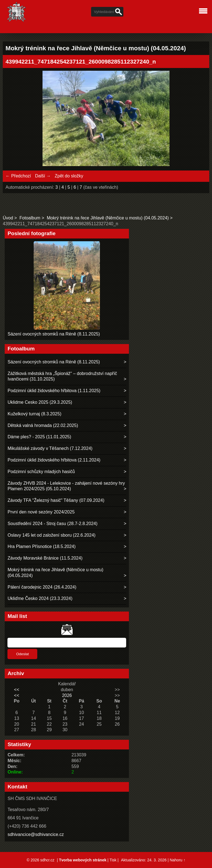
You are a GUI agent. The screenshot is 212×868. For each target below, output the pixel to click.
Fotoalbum (30, 218)
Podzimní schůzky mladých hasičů (41, 472)
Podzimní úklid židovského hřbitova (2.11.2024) (54, 460)
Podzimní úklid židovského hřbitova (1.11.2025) (54, 391)
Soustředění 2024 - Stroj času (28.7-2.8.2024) (52, 524)
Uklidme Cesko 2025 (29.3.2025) (40, 402)
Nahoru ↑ (178, 860)
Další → (43, 176)
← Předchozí (18, 176)
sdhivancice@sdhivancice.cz (36, 834)
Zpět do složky (69, 176)
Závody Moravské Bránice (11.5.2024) (45, 558)
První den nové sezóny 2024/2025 (41, 512)
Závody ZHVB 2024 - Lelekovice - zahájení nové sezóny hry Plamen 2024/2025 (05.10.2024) (66, 486)
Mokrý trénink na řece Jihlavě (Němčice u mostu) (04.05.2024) (108, 218)
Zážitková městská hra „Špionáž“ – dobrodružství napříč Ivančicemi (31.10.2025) (62, 376)
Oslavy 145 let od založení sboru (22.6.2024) (51, 535)
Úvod (8, 218)
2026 (67, 695)
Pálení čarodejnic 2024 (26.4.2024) (42, 587)
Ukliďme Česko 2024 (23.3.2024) (40, 598)
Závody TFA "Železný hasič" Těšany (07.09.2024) (56, 500)
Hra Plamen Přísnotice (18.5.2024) (41, 546)
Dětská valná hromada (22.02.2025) (43, 425)
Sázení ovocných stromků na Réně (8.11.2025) (54, 334)
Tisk (113, 860)
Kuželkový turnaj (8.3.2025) (34, 414)
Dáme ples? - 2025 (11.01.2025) (39, 437)
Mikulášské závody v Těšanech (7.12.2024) (50, 448)
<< (17, 690)
